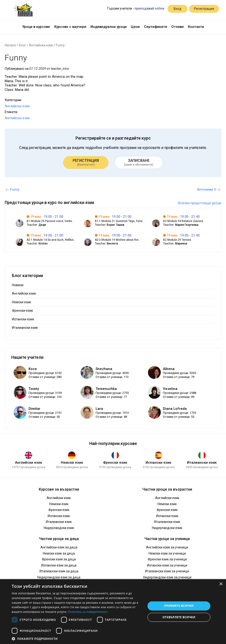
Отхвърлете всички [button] (179, 617)
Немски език (22, 302)
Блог (23, 45)
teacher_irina (60, 69)
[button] (77, 638)
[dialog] (113, 612)
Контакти (196, 27)
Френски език (22, 311)
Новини (18, 285)
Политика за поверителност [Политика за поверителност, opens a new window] (88, 612)
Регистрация (204, 9)
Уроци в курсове (36, 27)
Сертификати (156, 27)
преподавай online (149, 8)
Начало (10, 45)
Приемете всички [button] (179, 606)
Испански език (23, 319)
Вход (178, 9)
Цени (135, 27)
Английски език (41, 45)
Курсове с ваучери (70, 27)
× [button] (221, 584)
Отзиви (178, 27)
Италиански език (25, 328)
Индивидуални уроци (109, 27)
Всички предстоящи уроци (200, 203)
